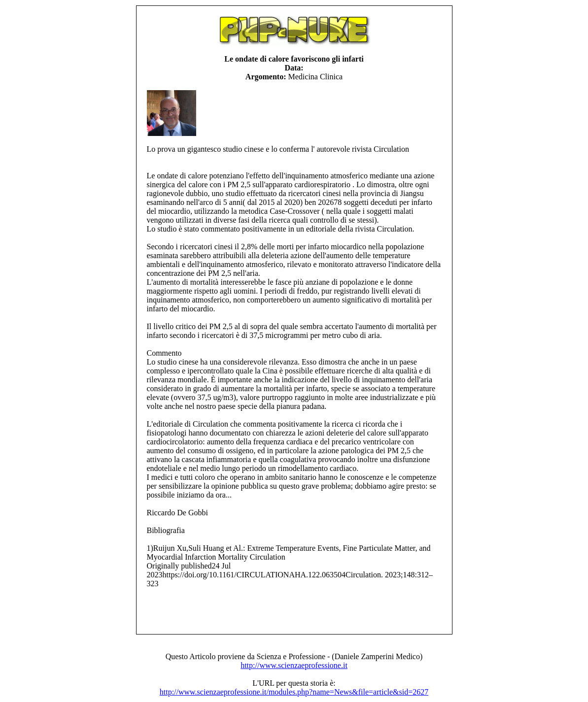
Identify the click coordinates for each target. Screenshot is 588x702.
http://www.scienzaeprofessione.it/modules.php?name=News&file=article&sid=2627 (294, 692)
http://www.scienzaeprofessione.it (294, 665)
